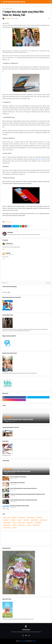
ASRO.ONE (8, 253)
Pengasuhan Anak (7, 525)
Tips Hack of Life (36, 525)
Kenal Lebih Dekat (34, 520)
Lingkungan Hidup (7, 523)
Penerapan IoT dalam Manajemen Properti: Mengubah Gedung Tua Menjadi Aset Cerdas (27, 494)
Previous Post (5, 283)
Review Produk (9, 9)
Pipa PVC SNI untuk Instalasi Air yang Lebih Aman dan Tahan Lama (23, 488)
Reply (4, 249)
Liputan (14, 523)
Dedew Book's (39, 518)
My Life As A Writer (21, 523)
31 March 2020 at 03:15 (10, 245)
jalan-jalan (14, 528)
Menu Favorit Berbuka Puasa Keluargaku (18, 477)
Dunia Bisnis (13, 520)
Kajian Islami (26, 520)
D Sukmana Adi (9, 243)
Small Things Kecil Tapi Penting (14, 2)
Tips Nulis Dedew (7, 528)
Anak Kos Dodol (6, 518)
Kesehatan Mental (43, 520)
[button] (2, 2)
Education (20, 520)
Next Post (48, 283)
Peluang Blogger (38, 523)
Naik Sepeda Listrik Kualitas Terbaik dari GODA (19, 506)
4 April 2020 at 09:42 (9, 255)
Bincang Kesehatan (31, 518)
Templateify (23, 641)
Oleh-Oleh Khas (30, 523)
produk (16, 58)
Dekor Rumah (6, 520)
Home (4, 9)
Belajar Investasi (22, 518)
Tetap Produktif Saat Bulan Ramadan (17, 483)
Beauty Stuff (14, 518)
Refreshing (15, 525)
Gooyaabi (34, 641)
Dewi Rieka (10, 232)
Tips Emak (29, 525)
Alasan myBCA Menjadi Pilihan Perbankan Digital (18, 419)
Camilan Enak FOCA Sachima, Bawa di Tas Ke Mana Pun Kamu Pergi (24, 500)
